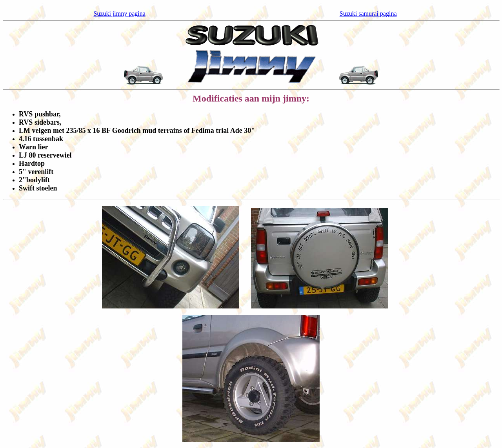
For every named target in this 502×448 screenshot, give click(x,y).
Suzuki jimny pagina (119, 14)
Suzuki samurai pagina (368, 14)
